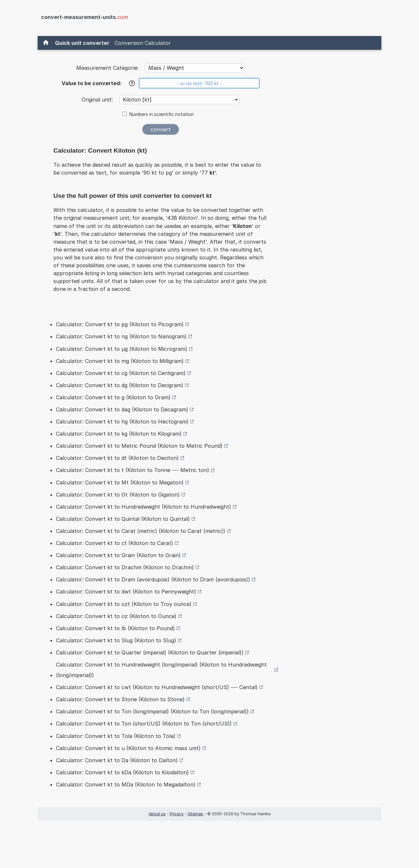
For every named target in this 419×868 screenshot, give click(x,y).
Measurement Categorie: (107, 68)
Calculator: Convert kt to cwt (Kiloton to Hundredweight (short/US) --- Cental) (157, 687)
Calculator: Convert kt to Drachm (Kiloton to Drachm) (125, 567)
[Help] (132, 83)
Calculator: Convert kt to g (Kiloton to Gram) (113, 397)
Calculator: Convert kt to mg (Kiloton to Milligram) (120, 361)
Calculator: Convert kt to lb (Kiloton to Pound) (115, 628)
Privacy (177, 814)
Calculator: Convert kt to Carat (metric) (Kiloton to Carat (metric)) (141, 531)
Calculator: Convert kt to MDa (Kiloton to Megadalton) (126, 784)
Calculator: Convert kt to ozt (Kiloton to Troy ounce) (124, 604)
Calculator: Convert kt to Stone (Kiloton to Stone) (120, 699)
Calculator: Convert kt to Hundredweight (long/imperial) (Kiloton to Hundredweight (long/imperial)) (161, 670)
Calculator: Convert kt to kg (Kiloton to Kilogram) (119, 434)
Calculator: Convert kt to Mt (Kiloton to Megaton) (120, 482)
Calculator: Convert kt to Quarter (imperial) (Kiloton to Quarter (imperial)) (150, 652)
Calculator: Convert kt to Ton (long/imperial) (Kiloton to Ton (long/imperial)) (152, 711)
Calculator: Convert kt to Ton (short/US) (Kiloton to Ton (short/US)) (144, 724)
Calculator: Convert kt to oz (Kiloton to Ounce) (116, 616)
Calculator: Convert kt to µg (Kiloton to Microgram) (122, 349)
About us (157, 814)
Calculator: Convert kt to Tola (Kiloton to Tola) (116, 736)
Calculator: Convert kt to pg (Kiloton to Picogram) (120, 324)
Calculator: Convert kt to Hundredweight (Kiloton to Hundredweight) (144, 507)
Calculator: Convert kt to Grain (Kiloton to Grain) (118, 555)
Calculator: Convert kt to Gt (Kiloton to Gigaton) (118, 495)
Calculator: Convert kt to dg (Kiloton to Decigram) (120, 385)
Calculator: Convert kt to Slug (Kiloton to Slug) (116, 640)
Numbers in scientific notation (162, 114)
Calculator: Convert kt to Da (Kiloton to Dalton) (117, 760)
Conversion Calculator (143, 43)
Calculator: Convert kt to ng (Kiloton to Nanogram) (121, 336)
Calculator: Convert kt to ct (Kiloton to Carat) (115, 543)
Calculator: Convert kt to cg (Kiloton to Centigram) (121, 373)
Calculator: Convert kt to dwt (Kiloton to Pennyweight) (126, 592)
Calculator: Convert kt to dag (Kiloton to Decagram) (122, 409)
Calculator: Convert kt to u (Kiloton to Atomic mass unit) (128, 748)
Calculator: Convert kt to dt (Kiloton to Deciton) (117, 458)
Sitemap (195, 814)
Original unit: (98, 100)
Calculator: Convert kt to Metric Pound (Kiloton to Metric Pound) (139, 446)
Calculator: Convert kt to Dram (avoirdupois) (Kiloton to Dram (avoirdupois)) (153, 579)
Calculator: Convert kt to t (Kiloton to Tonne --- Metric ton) (133, 470)
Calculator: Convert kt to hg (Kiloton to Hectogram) (122, 422)
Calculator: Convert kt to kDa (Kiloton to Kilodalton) (122, 772)
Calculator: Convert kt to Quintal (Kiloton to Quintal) (123, 519)
